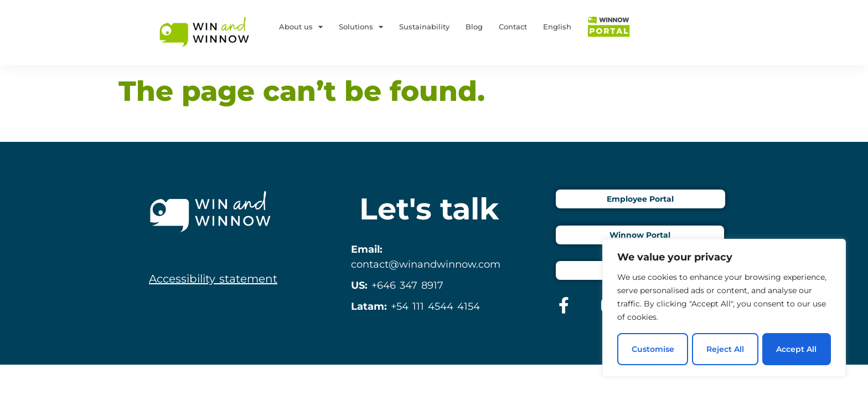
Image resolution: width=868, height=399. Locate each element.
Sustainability (424, 27)
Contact (513, 27)
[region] (724, 308)
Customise (652, 349)
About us (301, 27)
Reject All (725, 349)
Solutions (361, 27)
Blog (474, 27)
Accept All (797, 349)
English (557, 27)
